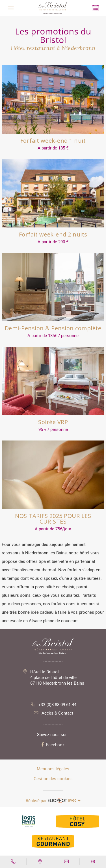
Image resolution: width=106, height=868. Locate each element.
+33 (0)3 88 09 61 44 (53, 704)
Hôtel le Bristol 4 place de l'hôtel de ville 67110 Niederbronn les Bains (57, 677)
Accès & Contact (53, 713)
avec (53, 800)
